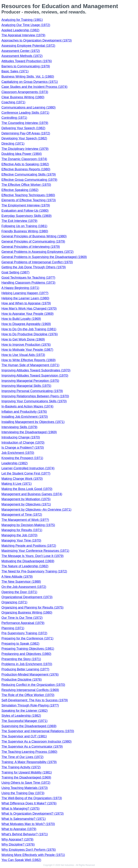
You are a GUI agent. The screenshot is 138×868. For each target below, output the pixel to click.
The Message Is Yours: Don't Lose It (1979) (33, 556)
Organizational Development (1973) (27, 597)
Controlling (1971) (14, 118)
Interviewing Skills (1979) (19, 427)
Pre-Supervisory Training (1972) (24, 633)
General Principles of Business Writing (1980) (34, 236)
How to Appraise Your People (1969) (27, 314)
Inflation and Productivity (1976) (24, 412)
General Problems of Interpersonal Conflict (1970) (37, 262)
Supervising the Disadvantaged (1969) (29, 726)
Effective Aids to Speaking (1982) (25, 164)
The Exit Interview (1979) (19, 221)
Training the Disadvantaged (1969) (26, 777)
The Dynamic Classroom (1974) (24, 159)
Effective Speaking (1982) (20, 190)
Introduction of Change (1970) (23, 443)
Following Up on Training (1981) (24, 226)
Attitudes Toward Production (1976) (27, 61)
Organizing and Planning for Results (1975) (32, 607)
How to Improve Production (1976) (26, 345)
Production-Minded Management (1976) (30, 674)
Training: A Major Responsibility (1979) (29, 762)
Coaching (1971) (13, 102)
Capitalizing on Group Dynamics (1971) (30, 82)
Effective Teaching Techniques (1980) (28, 195)
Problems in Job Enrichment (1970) (27, 664)
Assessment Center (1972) (21, 51)
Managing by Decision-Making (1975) (28, 525)
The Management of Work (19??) (25, 520)
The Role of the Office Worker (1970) (28, 695)
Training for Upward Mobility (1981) (27, 772)
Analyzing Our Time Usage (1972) (26, 25)
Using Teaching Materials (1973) (25, 788)
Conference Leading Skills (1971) (25, 113)
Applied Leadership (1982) (20, 30)
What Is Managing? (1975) (20, 809)
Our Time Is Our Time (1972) (22, 618)
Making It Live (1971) (17, 484)
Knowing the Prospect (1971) (22, 458)
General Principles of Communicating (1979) (33, 241)
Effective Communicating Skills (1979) (29, 174)
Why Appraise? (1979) (17, 839)
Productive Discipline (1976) (22, 680)
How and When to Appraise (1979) (26, 303)
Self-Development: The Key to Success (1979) (35, 700)
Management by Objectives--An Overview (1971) (36, 510)
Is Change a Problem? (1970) (23, 448)
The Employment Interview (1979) (26, 205)
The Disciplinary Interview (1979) (25, 149)
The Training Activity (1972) (21, 767)
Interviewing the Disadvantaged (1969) (29, 432)
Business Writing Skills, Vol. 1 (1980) (28, 77)
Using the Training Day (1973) (23, 793)
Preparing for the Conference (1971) (27, 638)
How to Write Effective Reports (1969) (28, 360)
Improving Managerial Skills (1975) (26, 386)
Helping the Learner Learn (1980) (25, 298)
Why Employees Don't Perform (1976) (29, 850)
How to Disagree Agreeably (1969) (26, 324)
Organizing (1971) (14, 602)
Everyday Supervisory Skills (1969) (27, 216)
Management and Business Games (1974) (32, 494)
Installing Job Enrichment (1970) (25, 417)
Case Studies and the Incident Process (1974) (34, 87)
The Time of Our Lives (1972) (22, 757)
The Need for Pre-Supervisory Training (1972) (34, 571)
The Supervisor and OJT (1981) (24, 736)
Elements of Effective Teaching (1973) (29, 200)
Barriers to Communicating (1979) (26, 66)
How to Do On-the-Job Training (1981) (29, 329)
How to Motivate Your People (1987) (27, 350)
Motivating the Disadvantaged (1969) (28, 561)
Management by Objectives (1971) (26, 504)
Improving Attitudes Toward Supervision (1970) (35, 376)
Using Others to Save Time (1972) (26, 783)
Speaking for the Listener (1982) (25, 711)
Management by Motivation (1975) (26, 499)
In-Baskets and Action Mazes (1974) (27, 406)
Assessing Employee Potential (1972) (28, 46)
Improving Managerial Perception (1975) (30, 381)
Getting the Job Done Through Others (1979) (34, 267)
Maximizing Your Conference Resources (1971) (35, 551)
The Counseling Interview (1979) (25, 123)
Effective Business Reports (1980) (26, 169)
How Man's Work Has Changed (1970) (29, 308)
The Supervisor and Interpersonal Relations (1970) (38, 731)
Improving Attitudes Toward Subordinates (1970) (36, 370)
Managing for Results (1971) (22, 530)
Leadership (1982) (15, 463)
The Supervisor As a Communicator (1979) (32, 747)
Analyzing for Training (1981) (22, 20)
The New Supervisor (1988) (21, 582)
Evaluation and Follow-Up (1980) (25, 211)
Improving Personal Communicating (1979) (32, 391)
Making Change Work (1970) (22, 479)
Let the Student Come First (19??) (26, 473)
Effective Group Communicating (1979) (29, 180)
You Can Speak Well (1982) (21, 860)
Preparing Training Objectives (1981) (28, 649)
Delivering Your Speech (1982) (23, 128)
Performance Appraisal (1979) (23, 623)
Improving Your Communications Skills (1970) (34, 401)
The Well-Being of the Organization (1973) (32, 798)
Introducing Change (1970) (21, 437)
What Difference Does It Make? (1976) (29, 803)
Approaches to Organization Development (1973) (37, 40)
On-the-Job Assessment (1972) (24, 587)
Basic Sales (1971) (15, 71)
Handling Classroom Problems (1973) (28, 283)
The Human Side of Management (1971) (30, 365)
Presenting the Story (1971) (21, 659)
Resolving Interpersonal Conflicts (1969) (30, 690)
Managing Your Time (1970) (21, 540)
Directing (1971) (13, 144)
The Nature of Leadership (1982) (25, 566)
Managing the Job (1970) (19, 535)
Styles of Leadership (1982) (21, 716)
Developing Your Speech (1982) (24, 138)
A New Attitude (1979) (17, 577)
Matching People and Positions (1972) (29, 546)
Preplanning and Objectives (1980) (26, 654)
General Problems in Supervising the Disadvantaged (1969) (44, 257)
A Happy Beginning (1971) (20, 288)
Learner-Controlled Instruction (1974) (28, 468)
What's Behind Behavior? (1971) (25, 834)
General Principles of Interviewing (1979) (31, 247)
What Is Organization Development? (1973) (33, 814)
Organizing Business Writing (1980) (27, 613)
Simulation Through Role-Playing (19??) (30, 705)
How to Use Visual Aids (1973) (23, 355)
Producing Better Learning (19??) (25, 669)
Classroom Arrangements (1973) (25, 92)
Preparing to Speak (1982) (20, 644)
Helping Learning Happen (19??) (25, 293)
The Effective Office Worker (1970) (26, 185)
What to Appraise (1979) (19, 829)
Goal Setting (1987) (15, 272)
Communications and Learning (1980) (28, 107)
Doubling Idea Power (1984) (22, 154)
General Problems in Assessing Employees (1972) (37, 252)
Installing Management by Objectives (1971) (33, 422)
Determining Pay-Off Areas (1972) (26, 133)
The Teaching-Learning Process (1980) (29, 752)
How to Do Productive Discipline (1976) (30, 334)
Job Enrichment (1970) (18, 453)
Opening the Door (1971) (19, 592)
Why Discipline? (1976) (18, 844)
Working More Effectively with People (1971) (33, 855)
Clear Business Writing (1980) (23, 97)
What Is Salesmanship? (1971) (24, 819)
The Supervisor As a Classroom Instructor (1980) (36, 742)
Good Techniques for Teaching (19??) (28, 278)
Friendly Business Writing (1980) (25, 231)
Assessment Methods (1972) (22, 56)
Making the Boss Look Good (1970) (27, 489)
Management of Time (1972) (22, 515)
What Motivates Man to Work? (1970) (28, 824)
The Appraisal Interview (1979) (23, 35)
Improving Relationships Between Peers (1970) (35, 396)
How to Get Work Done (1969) (23, 339)
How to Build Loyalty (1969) (21, 319)
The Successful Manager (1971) (24, 721)
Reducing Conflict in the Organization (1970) (33, 685)
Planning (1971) (13, 628)
